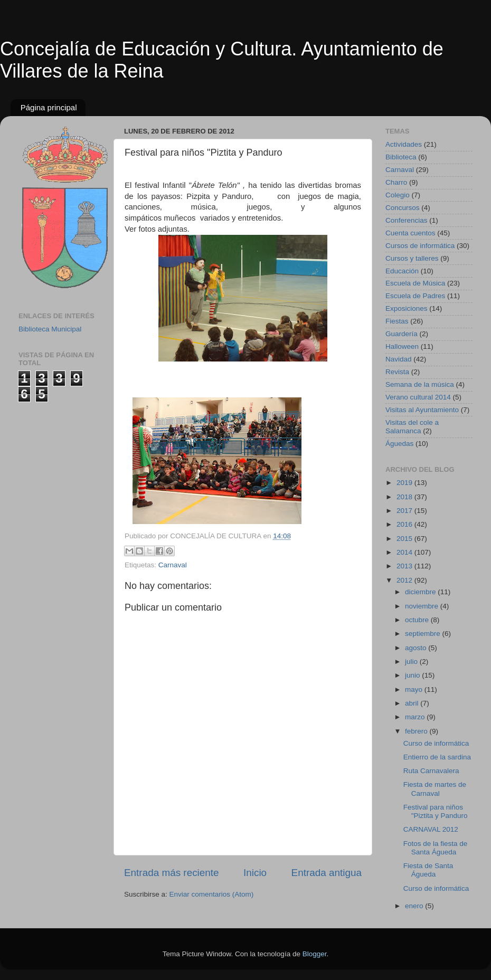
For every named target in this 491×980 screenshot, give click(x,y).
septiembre (424, 634)
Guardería (402, 334)
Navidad (399, 359)
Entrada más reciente (172, 873)
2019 (405, 483)
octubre (418, 620)
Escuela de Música (415, 283)
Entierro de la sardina (437, 757)
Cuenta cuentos (410, 233)
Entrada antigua (327, 873)
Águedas (399, 444)
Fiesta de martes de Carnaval (435, 789)
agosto (417, 648)
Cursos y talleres (412, 258)
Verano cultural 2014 (418, 397)
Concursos (403, 208)
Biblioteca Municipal (50, 329)
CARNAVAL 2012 (431, 829)
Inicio (255, 873)
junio (413, 675)
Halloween (402, 346)
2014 (405, 552)
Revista (397, 372)
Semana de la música (420, 384)
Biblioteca (401, 157)
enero (415, 906)
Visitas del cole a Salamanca (412, 427)
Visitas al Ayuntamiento (422, 410)
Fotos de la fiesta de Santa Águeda (436, 848)
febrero (417, 731)
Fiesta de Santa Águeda (428, 870)
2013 (405, 566)
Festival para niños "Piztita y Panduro (436, 811)
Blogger (315, 954)
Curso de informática (436, 743)
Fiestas (397, 321)
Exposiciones (407, 308)
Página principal (49, 107)
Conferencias (407, 220)
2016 (405, 524)
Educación (402, 271)
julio (412, 662)
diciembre (421, 592)
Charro (396, 182)
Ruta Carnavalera (431, 771)
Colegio (398, 195)
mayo (415, 689)
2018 (405, 497)
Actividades (404, 144)
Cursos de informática (420, 246)
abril (413, 703)
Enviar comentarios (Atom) (212, 894)
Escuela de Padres (415, 296)
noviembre (423, 606)
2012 (405, 580)
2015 (405, 539)
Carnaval (173, 565)
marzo (416, 717)
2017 (405, 511)
